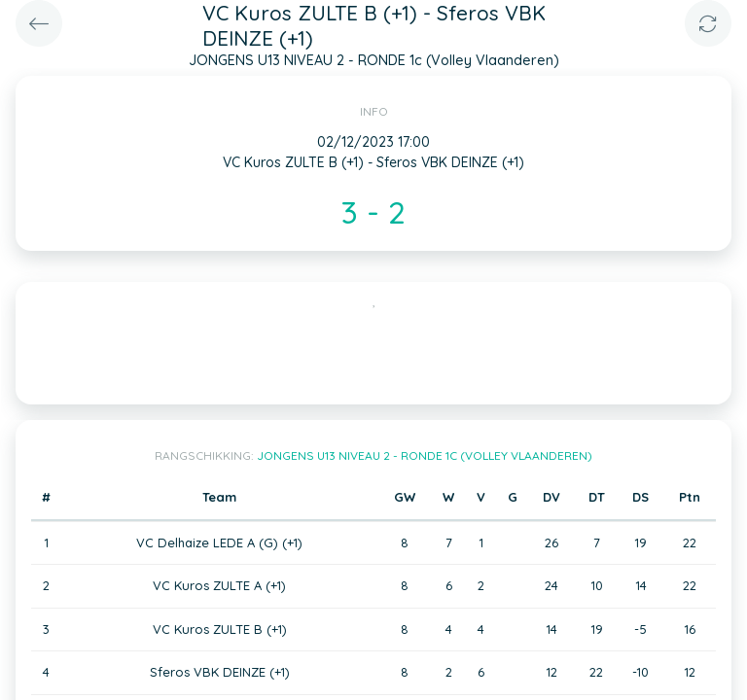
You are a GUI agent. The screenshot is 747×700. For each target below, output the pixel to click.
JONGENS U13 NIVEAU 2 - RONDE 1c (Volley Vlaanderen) (425, 455)
